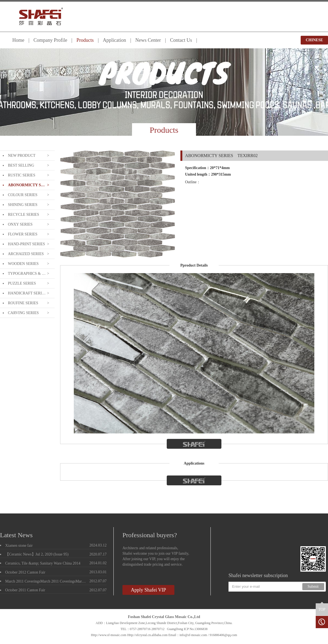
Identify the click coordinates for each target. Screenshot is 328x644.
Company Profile (51, 40)
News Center (148, 40)
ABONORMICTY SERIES (27, 185)
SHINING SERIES (23, 205)
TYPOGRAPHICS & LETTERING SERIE (27, 274)
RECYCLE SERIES (24, 215)
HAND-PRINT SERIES (26, 244)
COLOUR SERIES (23, 195)
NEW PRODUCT (22, 156)
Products (85, 40)
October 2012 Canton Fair (25, 572)
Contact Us (181, 40)
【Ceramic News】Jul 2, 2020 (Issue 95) (37, 554)
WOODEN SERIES (23, 264)
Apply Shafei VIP (149, 590)
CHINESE (314, 40)
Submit (313, 587)
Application (114, 40)
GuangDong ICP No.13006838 (187, 629)
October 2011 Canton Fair (25, 590)
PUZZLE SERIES (22, 283)
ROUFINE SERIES (23, 303)
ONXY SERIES (20, 224)
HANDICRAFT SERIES (27, 293)
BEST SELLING (21, 165)
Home (18, 40)
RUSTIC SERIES (22, 175)
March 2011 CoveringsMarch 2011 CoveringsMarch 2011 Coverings (46, 581)
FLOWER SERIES (23, 234)
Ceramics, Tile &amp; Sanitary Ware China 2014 (43, 563)
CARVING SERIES (23, 313)
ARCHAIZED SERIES (26, 254)
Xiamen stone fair (19, 546)
